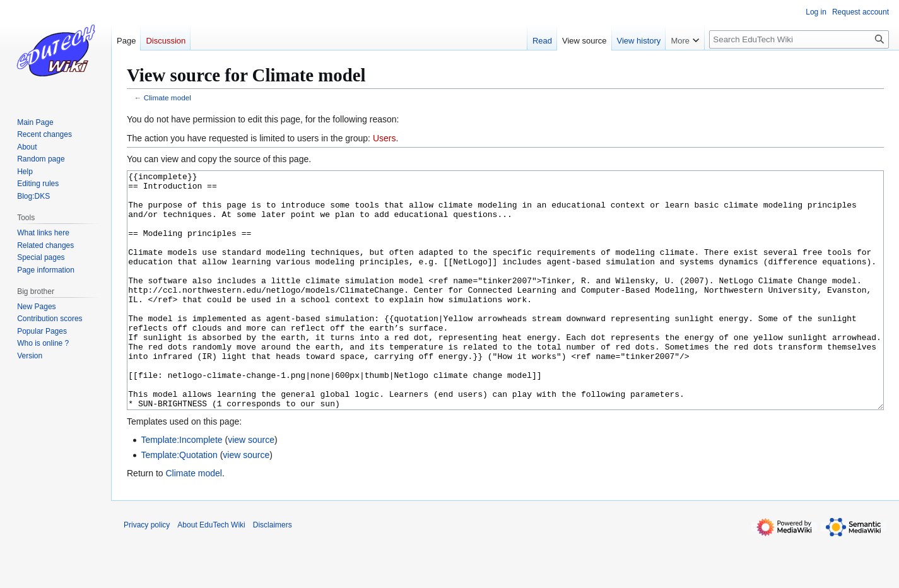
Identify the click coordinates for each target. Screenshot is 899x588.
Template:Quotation (179, 502)
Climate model (167, 97)
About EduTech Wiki (211, 572)
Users (385, 138)
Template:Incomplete (181, 487)
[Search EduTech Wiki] (799, 39)
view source (251, 487)
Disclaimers (273, 572)
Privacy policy (147, 572)
